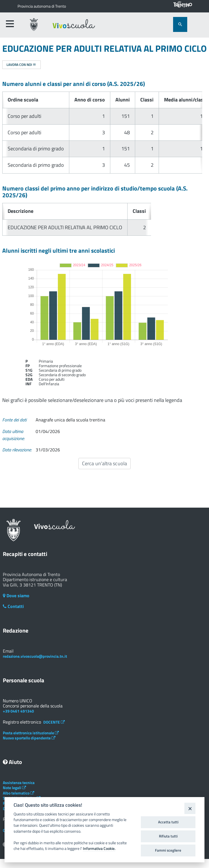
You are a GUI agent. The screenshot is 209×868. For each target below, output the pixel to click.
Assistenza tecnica (19, 783)
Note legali (14, 788)
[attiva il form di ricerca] (180, 24)
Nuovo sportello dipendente (29, 738)
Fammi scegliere (168, 850)
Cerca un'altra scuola (104, 463)
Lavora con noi (21, 65)
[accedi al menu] (10, 24)
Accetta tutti (168, 822)
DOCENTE (54, 722)
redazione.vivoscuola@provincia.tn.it (35, 656)
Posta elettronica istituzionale (31, 733)
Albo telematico (19, 793)
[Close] (190, 808)
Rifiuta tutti (168, 836)
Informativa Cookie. (99, 848)
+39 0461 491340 (18, 711)
